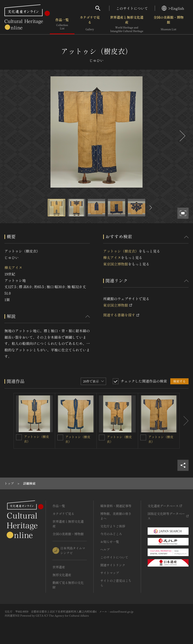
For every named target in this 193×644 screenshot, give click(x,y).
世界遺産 (59, 567)
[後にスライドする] (182, 136)
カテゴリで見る (90, 24)
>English (173, 8)
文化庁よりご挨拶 (113, 526)
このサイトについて (132, 8)
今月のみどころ (111, 534)
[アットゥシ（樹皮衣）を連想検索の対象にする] (19, 437)
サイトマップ (110, 573)
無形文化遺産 (62, 575)
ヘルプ (105, 549)
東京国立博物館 (116, 264)
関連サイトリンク (113, 565)
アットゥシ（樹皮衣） (121, 251)
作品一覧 (62, 24)
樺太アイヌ (13, 267)
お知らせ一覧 (110, 542)
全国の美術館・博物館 (168, 24)
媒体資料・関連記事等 (116, 506)
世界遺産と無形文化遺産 (127, 24)
